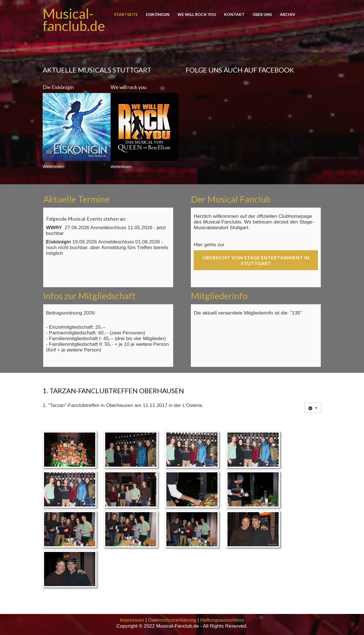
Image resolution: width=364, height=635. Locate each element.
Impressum (132, 620)
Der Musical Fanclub (231, 199)
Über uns (262, 15)
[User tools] (313, 408)
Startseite (126, 15)
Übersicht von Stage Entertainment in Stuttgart (256, 260)
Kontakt (234, 15)
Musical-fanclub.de (74, 20)
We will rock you (197, 15)
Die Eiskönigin (58, 87)
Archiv (288, 15)
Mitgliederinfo (219, 296)
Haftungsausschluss (222, 620)
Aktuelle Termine (76, 199)
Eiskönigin (158, 15)
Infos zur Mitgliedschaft (89, 296)
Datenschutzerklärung (172, 620)
